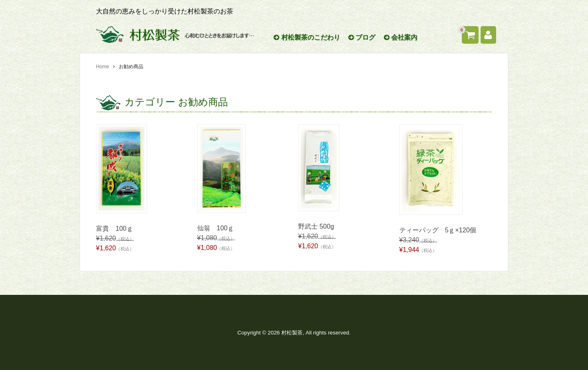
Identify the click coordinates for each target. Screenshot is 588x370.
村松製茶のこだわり (307, 37)
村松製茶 (292, 333)
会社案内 (401, 37)
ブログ (362, 37)
